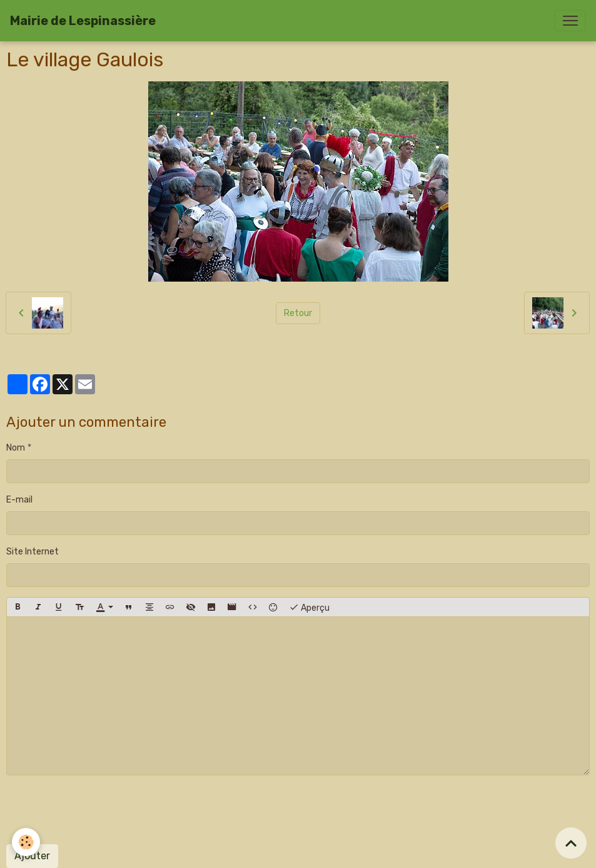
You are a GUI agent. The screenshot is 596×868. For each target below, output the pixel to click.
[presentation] (101, 810)
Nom (16, 448)
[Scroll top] (571, 843)
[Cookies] (27, 842)
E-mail (19, 500)
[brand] (83, 21)
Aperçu (309, 607)
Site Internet (33, 552)
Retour (298, 313)
